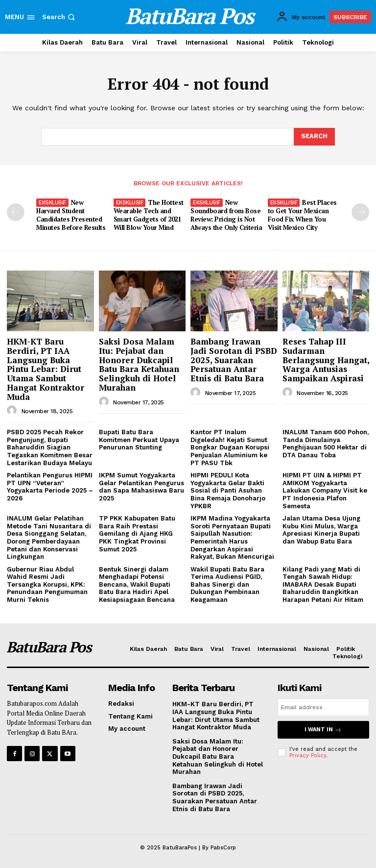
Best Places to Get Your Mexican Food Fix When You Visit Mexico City (302, 215)
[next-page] (360, 212)
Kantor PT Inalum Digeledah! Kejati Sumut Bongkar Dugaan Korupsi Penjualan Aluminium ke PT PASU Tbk (230, 447)
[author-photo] (13, 411)
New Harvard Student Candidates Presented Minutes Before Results (71, 215)
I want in (323, 730)
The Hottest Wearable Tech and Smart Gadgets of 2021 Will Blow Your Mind (149, 215)
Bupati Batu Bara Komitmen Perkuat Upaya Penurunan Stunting (139, 440)
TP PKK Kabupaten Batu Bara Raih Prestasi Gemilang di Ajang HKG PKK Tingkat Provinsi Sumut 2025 (137, 533)
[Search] (314, 137)
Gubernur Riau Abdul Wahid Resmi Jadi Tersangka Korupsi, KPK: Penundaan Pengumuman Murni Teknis (47, 584)
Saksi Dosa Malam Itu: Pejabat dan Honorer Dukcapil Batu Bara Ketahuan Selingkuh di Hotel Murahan (139, 364)
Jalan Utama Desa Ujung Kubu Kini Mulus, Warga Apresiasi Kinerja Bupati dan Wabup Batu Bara (321, 530)
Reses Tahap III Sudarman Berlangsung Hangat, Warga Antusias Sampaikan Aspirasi (326, 360)
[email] (323, 707)
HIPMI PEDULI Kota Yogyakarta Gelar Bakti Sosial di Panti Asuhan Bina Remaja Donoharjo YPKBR (228, 490)
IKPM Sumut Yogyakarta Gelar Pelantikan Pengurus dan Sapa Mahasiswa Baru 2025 (141, 487)
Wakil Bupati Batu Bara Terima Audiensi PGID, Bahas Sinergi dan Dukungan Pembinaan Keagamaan (227, 584)
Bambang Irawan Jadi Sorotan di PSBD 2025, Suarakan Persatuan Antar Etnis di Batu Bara (234, 360)
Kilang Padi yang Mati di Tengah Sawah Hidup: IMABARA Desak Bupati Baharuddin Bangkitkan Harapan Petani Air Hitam (323, 584)
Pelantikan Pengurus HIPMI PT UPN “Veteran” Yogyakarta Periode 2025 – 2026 (50, 487)
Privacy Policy (308, 756)
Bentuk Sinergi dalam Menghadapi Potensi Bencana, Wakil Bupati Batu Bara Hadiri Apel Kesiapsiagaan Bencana (137, 584)
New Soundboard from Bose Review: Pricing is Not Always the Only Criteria (226, 215)
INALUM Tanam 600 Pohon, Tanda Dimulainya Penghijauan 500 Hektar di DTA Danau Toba (326, 444)
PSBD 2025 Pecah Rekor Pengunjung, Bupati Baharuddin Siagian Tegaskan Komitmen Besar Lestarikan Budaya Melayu (50, 447)
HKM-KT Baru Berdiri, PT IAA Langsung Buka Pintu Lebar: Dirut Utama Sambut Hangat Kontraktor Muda (46, 369)
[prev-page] (16, 212)
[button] (59, 17)
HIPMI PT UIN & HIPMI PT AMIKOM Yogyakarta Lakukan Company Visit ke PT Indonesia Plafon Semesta (325, 490)
